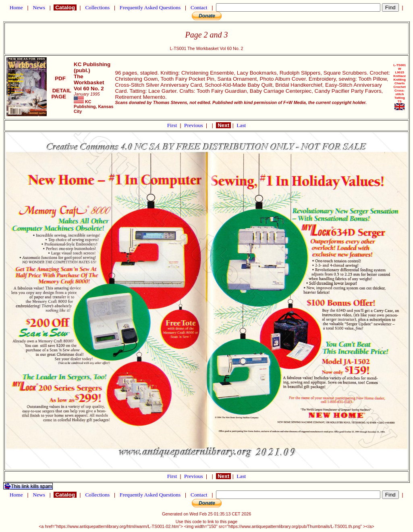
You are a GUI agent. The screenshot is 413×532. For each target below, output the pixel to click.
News (39, 7)
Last (241, 125)
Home (16, 7)
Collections (97, 7)
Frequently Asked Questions (150, 7)
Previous (194, 125)
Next (223, 125)
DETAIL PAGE (60, 94)
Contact (199, 7)
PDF (60, 78)
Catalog (65, 7)
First (173, 125)
